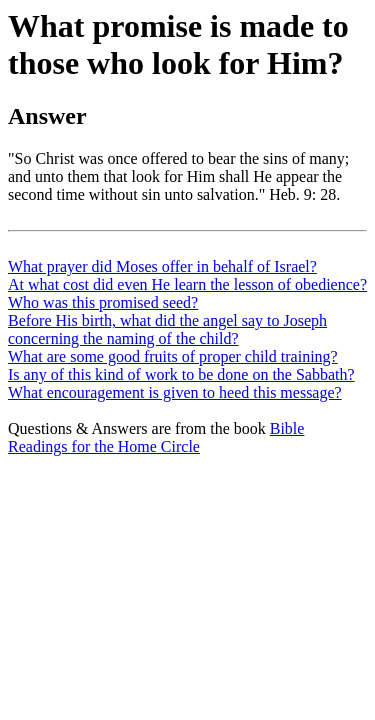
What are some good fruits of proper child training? (173, 356)
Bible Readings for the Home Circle (156, 437)
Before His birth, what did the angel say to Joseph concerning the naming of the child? (167, 329)
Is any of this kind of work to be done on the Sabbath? (181, 374)
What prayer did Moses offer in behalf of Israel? (162, 266)
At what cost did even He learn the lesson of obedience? (187, 284)
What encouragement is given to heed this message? (175, 392)
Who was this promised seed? (103, 302)
